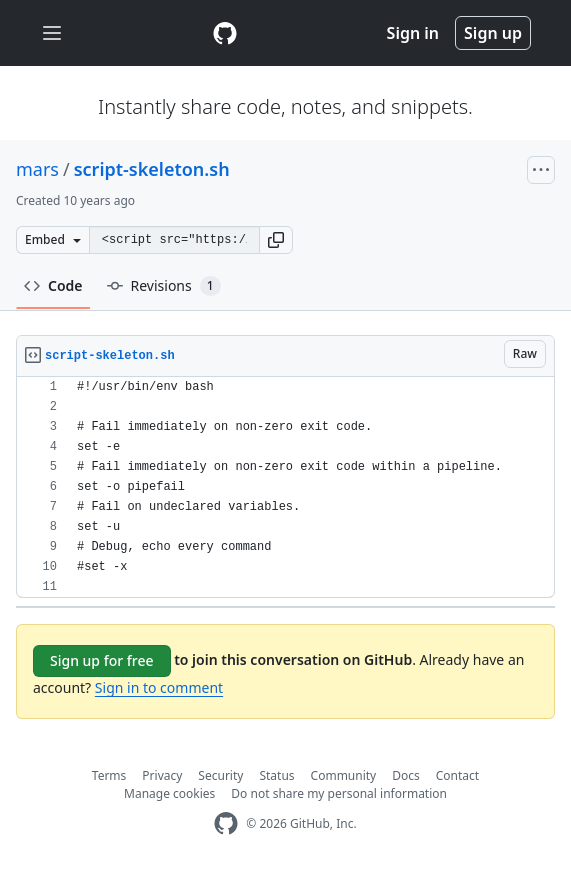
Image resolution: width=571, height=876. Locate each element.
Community (344, 775)
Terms (109, 775)
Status (276, 775)
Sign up (493, 33)
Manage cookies (169, 793)
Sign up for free (102, 660)
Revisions (164, 286)
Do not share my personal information (339, 793)
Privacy (162, 775)
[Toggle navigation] (52, 33)
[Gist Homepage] (225, 33)
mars (37, 169)
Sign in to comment (159, 687)
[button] (276, 240)
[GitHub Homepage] (226, 823)
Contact (457, 775)
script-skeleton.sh (152, 169)
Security (220, 775)
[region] (285, 487)
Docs (406, 775)
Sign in (413, 33)
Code (53, 285)
